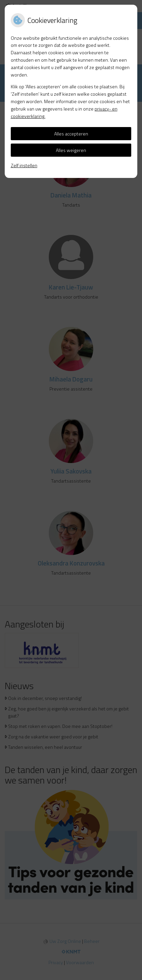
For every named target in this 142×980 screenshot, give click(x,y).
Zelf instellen (24, 165)
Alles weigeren (71, 150)
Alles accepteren (71, 134)
